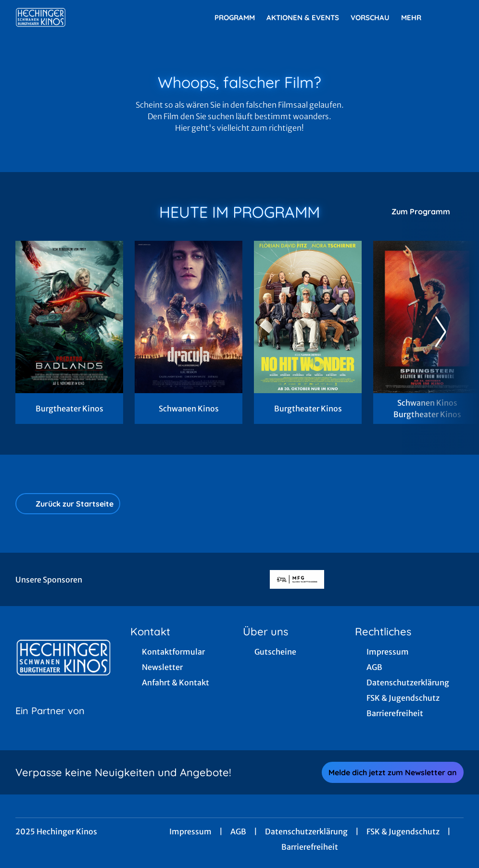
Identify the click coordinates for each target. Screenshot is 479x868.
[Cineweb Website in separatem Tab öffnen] (50, 723)
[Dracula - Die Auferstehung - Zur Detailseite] (189, 317)
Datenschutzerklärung (306, 831)
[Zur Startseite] (83, 17)
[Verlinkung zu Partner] (297, 580)
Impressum (190, 831)
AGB (238, 831)
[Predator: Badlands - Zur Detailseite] (69, 317)
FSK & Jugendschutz (403, 831)
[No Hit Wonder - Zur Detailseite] (308, 317)
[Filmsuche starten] (454, 17)
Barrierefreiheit (310, 847)
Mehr (417, 18)
